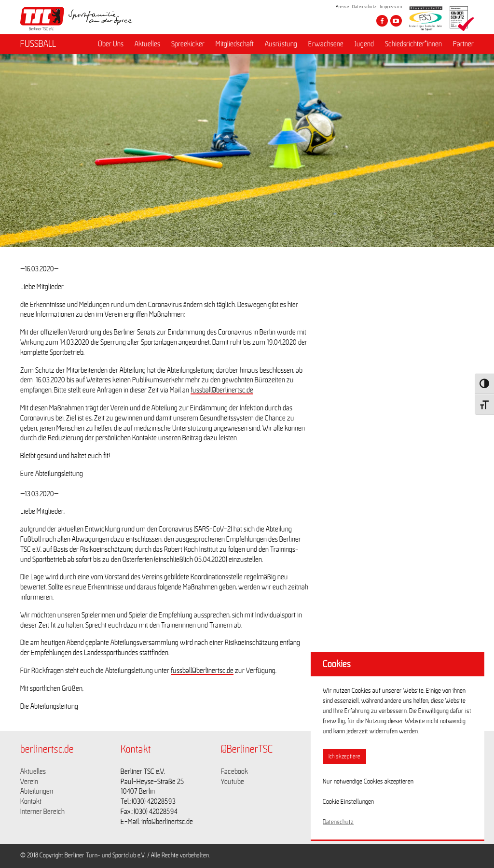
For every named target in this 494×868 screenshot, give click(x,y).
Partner (463, 44)
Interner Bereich (42, 812)
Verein (29, 782)
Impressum (391, 7)
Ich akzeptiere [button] (344, 757)
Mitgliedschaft (235, 44)
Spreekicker (188, 44)
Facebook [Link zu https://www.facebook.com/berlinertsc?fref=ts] (234, 771)
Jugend (364, 44)
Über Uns (111, 44)
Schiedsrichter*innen (413, 44)
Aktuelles (147, 44)
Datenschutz (364, 7)
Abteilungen (37, 791)
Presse (342, 7)
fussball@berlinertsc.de (222, 390)
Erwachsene (326, 44)
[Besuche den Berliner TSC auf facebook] (382, 21)
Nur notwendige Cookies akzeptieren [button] (368, 782)
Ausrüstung (281, 44)
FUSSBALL (38, 44)
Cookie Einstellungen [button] (348, 802)
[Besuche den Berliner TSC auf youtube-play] (396, 21)
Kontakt (31, 801)
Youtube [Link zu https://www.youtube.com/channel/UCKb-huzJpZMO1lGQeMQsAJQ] (233, 782)
